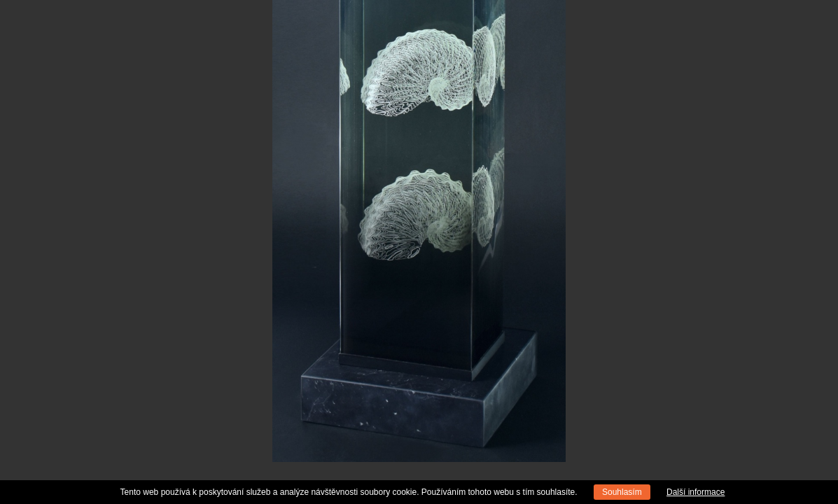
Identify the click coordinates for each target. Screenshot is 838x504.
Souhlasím (622, 492)
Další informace (696, 492)
